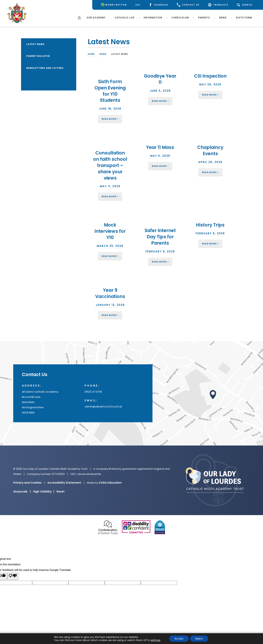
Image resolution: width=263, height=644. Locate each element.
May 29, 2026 (210, 84)
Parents (204, 18)
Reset (61, 492)
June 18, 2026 (110, 109)
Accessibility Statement (64, 483)
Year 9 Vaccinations (110, 293)
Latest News (35, 44)
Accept (179, 639)
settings (155, 640)
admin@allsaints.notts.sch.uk (103, 406)
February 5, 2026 (210, 233)
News (223, 18)
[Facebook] (158, 5)
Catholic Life (125, 18)
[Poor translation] (13, 576)
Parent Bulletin (38, 56)
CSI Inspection (210, 76)
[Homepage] (79, 18)
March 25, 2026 (110, 246)
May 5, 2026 (160, 156)
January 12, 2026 (110, 305)
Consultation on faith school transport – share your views (110, 165)
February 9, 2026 (160, 251)
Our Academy (96, 18)
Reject (199, 639)
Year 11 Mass (160, 147)
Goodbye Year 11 (160, 79)
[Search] (245, 5)
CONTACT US (188, 5)
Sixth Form (244, 18)
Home (91, 54)
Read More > (110, 119)
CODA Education (110, 483)
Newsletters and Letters (45, 68)
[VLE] (138, 5)
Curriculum (180, 18)
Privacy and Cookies (27, 483)
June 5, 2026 (160, 91)
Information (153, 18)
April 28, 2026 (210, 162)
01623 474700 (93, 392)
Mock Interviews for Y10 (110, 231)
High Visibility (44, 492)
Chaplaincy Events (210, 150)
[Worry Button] (113, 5)
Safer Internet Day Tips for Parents (160, 237)
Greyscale (22, 492)
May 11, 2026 (110, 186)
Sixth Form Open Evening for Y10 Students (110, 91)
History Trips (210, 225)
